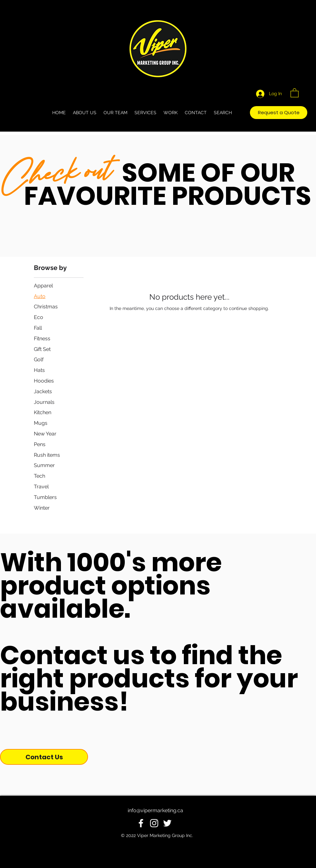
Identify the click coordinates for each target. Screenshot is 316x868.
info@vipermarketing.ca (155, 810)
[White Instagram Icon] (154, 823)
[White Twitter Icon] (167, 823)
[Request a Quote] (279, 113)
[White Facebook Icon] (141, 823)
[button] (295, 93)
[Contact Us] (44, 757)
